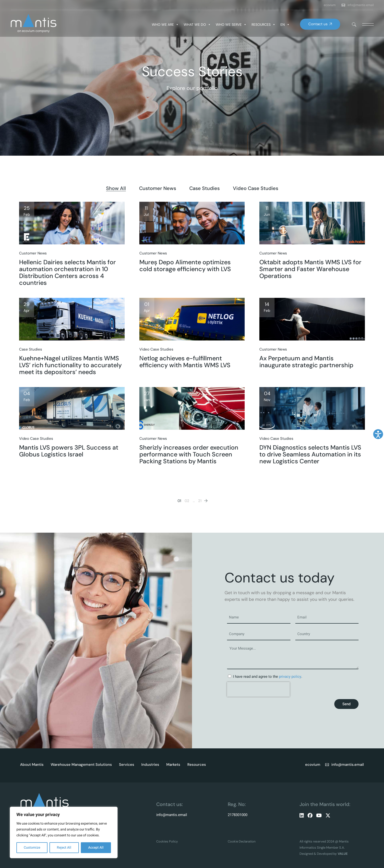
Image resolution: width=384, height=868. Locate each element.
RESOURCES (264, 25)
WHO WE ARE (165, 25)
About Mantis (32, 765)
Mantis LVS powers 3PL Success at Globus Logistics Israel (69, 451)
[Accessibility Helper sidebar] (378, 434)
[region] (64, 832)
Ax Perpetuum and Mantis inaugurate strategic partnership (306, 362)
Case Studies (31, 349)
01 (179, 501)
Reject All (64, 848)
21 (200, 501)
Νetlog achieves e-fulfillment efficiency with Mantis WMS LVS (185, 362)
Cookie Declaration (242, 841)
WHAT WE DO (197, 25)
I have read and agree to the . (268, 677)
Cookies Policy (167, 841)
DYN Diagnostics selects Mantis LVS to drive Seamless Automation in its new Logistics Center (310, 454)
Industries (150, 765)
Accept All (96, 848)
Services (127, 765)
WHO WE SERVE (231, 25)
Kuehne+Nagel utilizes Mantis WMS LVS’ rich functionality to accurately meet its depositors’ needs (70, 365)
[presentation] (258, 689)
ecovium (330, 5)
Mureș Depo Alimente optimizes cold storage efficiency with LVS (185, 266)
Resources (197, 765)
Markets (173, 765)
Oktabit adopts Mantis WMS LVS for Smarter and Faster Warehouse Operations (310, 269)
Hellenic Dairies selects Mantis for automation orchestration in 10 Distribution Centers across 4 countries (67, 272)
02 (187, 501)
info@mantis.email (361, 5)
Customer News (33, 253)
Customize (32, 848)
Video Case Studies (156, 349)
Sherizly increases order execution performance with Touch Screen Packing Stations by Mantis (189, 454)
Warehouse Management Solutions (81, 765)
